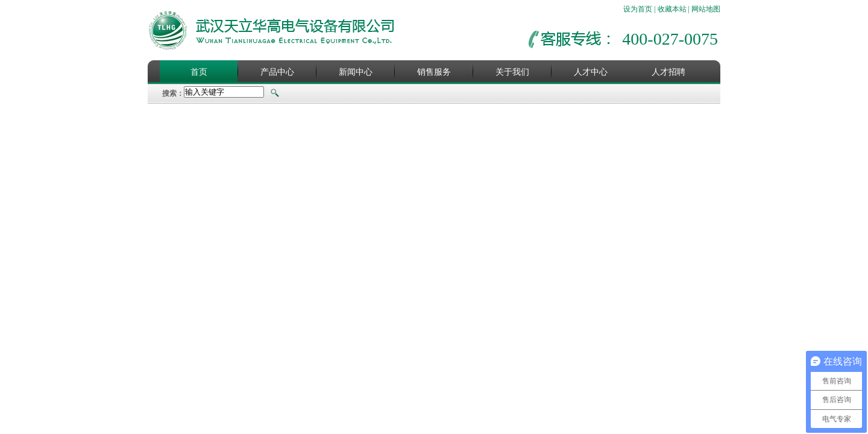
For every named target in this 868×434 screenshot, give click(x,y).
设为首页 (638, 9)
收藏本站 (672, 9)
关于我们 (512, 72)
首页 (199, 72)
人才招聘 (668, 72)
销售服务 (434, 72)
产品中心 (277, 72)
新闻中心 (356, 72)
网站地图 (706, 9)
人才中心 (591, 72)
